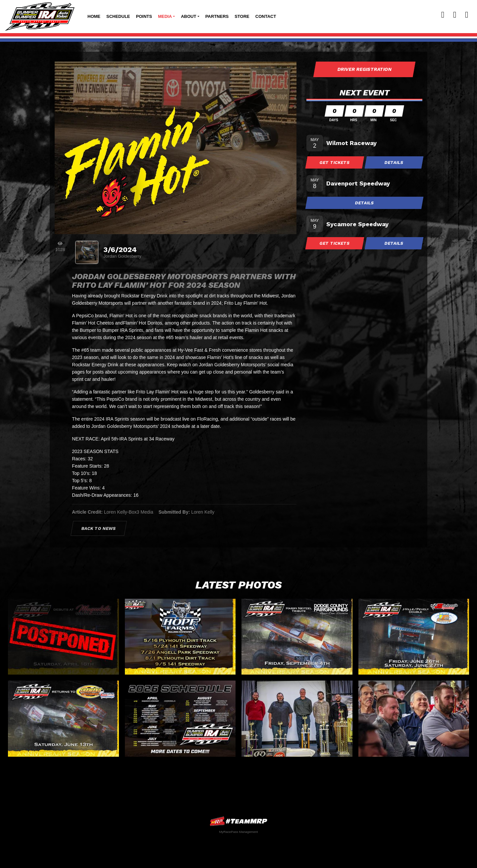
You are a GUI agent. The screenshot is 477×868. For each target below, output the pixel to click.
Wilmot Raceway (351, 143)
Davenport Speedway (358, 183)
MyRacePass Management (238, 832)
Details (394, 162)
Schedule (118, 16)
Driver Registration (364, 69)
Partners (217, 16)
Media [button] (165, 16)
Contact (266, 16)
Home (94, 16)
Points (144, 16)
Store (242, 16)
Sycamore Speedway (357, 224)
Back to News (99, 528)
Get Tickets (335, 162)
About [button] (188, 16)
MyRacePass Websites (238, 821)
